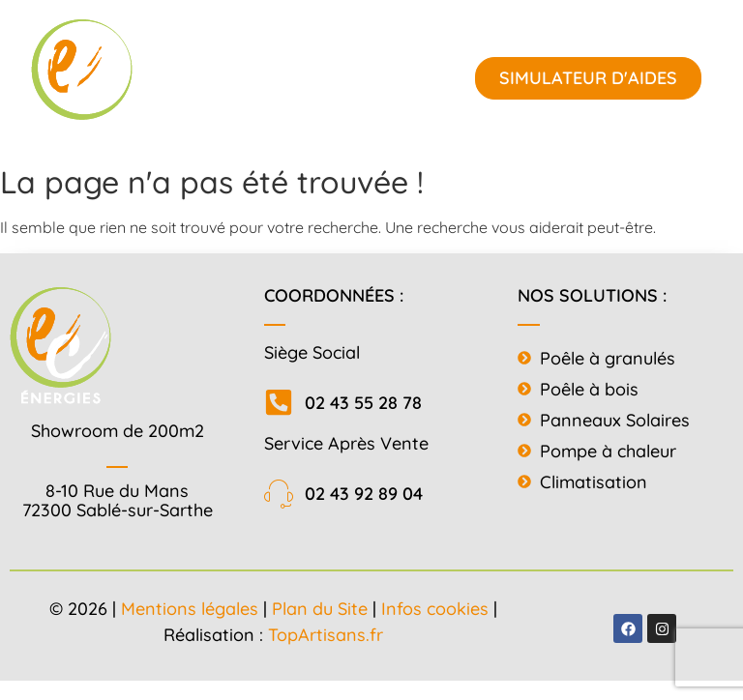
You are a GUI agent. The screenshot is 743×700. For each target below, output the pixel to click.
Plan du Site (320, 609)
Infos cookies (435, 609)
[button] (299, 78)
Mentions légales (190, 609)
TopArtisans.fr (326, 635)
